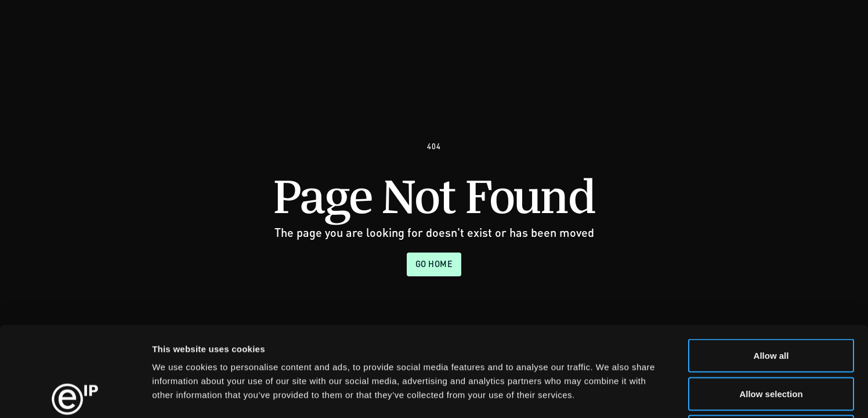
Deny (771, 342)
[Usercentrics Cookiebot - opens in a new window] (75, 395)
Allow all (771, 266)
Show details (609, 395)
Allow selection (771, 304)
